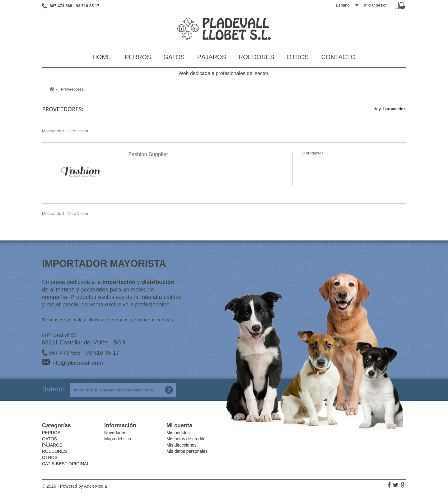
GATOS (174, 57)
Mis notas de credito (186, 439)
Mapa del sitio (118, 439)
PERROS (138, 57)
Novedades (115, 433)
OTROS (298, 57)
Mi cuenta (179, 425)
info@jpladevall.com (77, 363)
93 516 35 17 (102, 353)
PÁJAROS (211, 57)
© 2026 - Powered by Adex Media (75, 486)
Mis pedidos (178, 433)
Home (102, 57)
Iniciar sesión (376, 5)
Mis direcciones (181, 445)
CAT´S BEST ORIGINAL (66, 464)
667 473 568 (65, 353)
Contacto (338, 57)
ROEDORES (256, 57)
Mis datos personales (187, 451)
